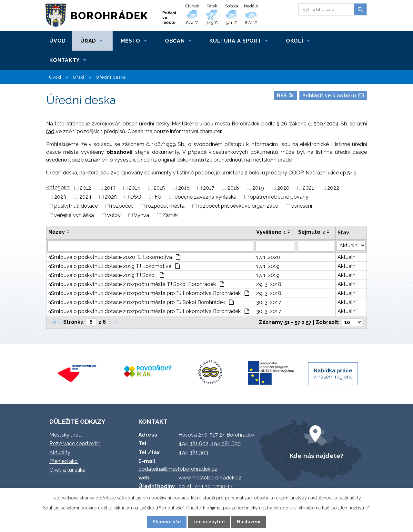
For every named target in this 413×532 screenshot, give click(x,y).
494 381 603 (226, 443)
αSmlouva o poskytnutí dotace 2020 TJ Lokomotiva (114, 257)
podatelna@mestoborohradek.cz (178, 469)
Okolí (295, 41)
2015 (159, 188)
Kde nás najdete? (317, 456)
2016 (184, 188)
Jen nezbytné (209, 522)
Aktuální (347, 257)
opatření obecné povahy (279, 197)
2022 (333, 188)
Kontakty (65, 60)
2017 (209, 188)
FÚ (158, 197)
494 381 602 (193, 443)
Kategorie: (58, 187)
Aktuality (60, 453)
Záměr (170, 215)
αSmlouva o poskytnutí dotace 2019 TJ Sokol (106, 275)
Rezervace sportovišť (75, 443)
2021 (308, 188)
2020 (283, 188)
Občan (175, 41)
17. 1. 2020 (268, 257)
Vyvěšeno (271, 232)
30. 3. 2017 (269, 302)
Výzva (141, 215)
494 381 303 (193, 453)
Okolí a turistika (67, 470)
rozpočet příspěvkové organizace (238, 206)
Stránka (73, 322)
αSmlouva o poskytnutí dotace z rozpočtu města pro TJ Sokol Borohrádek (141, 302)
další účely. (350, 498)
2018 (233, 188)
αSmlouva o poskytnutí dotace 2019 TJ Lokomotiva (114, 266)
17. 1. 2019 (268, 266)
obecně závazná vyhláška (206, 197)
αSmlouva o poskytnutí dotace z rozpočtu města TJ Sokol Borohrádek (136, 284)
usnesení (302, 206)
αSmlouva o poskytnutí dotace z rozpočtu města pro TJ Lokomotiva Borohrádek (149, 293)
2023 (60, 197)
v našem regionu (333, 374)
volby (114, 215)
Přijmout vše (167, 522)
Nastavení (249, 522)
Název (57, 232)
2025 (111, 197)
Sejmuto (312, 232)
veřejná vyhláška (74, 215)
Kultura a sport (235, 41)
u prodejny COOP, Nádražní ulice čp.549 (309, 173)
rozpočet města (165, 206)
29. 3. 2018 (269, 284)
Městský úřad (65, 435)
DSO (136, 197)
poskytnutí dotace (76, 206)
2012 (85, 188)
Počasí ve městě (169, 18)
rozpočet (122, 206)
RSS (285, 96)
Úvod (58, 41)
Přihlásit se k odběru (333, 96)
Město (131, 41)
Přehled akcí (64, 461)
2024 (86, 197)
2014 (135, 188)
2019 (258, 188)
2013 (110, 188)
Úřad (88, 41)
